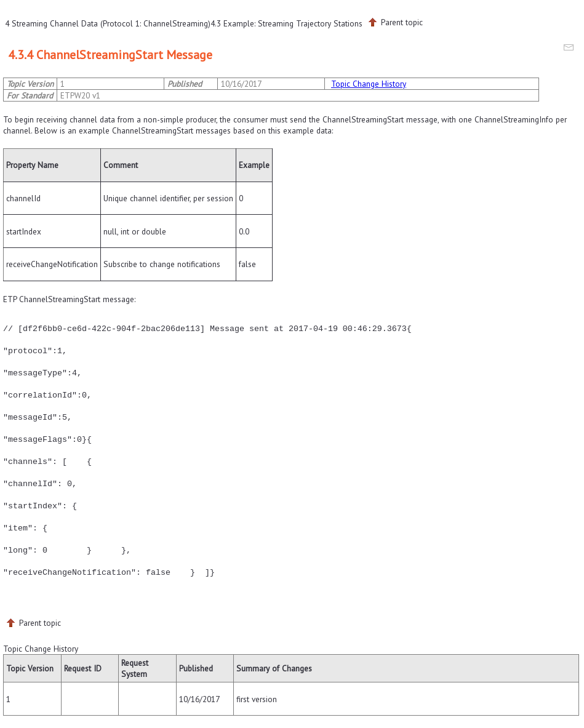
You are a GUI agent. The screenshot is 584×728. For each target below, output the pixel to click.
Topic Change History (369, 84)
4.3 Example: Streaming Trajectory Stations (286, 23)
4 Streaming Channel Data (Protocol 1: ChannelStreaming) (108, 23)
